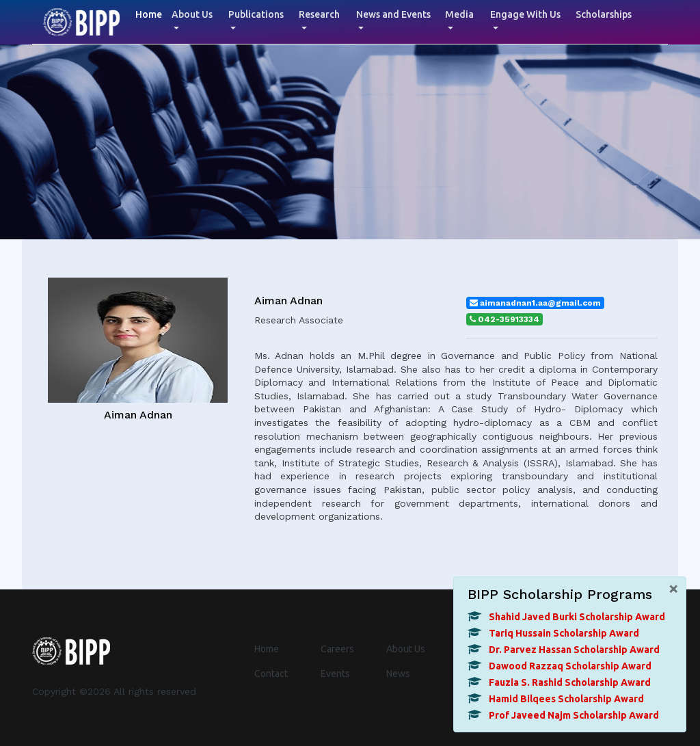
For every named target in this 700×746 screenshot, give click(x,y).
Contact (271, 674)
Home (151, 13)
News (398, 674)
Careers (337, 649)
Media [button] (459, 14)
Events (335, 674)
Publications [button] (256, 14)
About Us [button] (192, 14)
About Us (406, 649)
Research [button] (319, 14)
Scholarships (604, 14)
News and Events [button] (393, 14)
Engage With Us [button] (525, 14)
